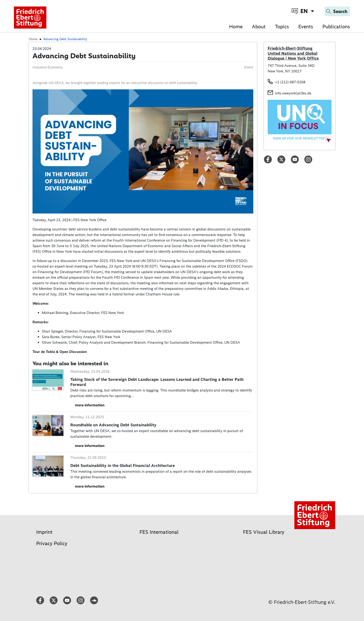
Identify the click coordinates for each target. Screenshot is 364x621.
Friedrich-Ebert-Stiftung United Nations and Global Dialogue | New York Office (293, 53)
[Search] (337, 11)
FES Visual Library (264, 532)
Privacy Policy (52, 543)
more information (90, 405)
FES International (159, 532)
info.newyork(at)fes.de (293, 93)
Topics (282, 27)
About (259, 27)
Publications (336, 27)
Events (306, 27)
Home (236, 27)
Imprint (44, 532)
